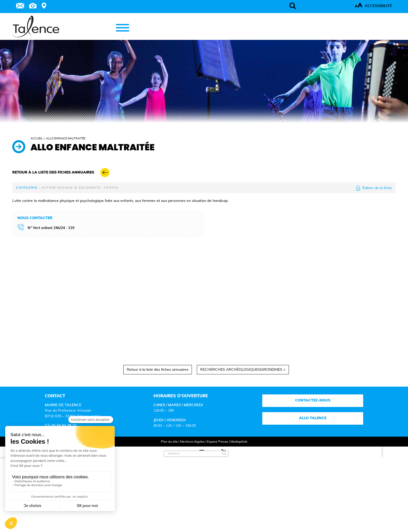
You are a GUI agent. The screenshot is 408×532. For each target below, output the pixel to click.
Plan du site (169, 442)
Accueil (37, 138)
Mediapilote (239, 442)
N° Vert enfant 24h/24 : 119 (51, 228)
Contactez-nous (313, 400)
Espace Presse (218, 442)
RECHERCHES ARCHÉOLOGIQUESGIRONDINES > (243, 370)
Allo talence (313, 418)
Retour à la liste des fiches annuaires (158, 370)
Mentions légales (192, 442)
